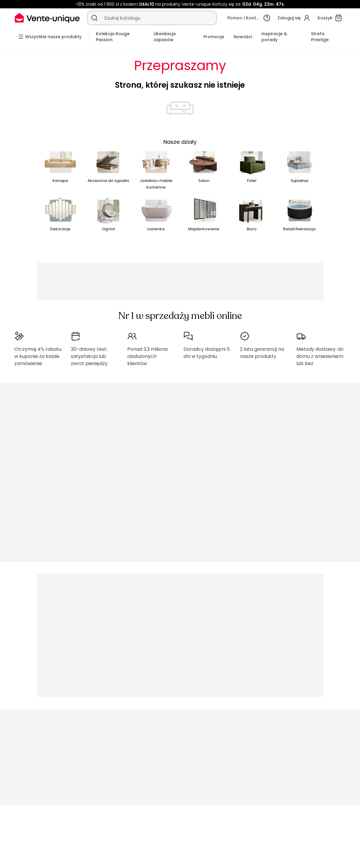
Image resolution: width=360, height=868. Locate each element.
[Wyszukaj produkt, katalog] (94, 18)
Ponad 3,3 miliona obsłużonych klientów (147, 356)
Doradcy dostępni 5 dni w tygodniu (207, 353)
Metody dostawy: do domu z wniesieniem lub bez (320, 356)
